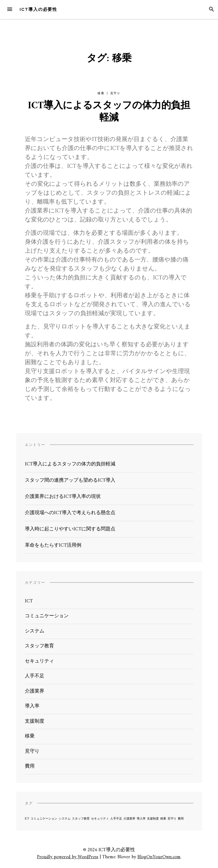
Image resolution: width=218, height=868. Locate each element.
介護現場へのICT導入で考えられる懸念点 (70, 513)
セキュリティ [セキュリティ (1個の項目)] (100, 819)
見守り (115, 93)
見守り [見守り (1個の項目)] (172, 819)
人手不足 (35, 676)
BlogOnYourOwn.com (159, 857)
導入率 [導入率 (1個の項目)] (141, 819)
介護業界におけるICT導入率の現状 (63, 497)
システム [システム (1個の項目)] (65, 819)
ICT (29, 601)
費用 (30, 766)
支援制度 (35, 721)
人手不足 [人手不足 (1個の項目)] (116, 819)
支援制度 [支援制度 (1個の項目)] (153, 819)
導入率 (32, 706)
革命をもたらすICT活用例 (53, 545)
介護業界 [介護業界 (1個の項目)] (129, 819)
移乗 (101, 93)
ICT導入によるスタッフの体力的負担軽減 (109, 112)
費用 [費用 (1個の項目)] (181, 819)
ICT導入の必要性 (38, 9)
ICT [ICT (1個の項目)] (27, 819)
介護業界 (35, 691)
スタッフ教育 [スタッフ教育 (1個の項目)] (81, 819)
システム (35, 631)
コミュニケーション (47, 616)
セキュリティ (39, 661)
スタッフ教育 (39, 646)
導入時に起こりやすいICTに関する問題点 (70, 529)
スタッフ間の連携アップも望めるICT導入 (70, 480)
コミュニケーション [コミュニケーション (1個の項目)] (44, 819)
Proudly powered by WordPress (68, 857)
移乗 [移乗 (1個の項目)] (163, 819)
